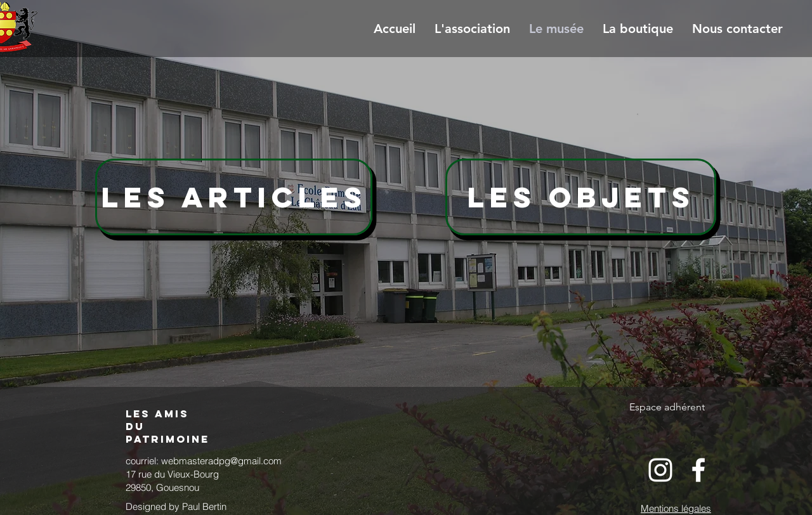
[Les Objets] (581, 197)
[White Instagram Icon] (660, 470)
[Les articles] (234, 197)
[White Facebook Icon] (698, 470)
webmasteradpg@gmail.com (221, 461)
